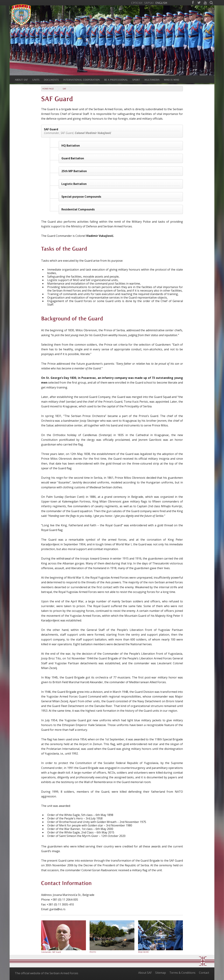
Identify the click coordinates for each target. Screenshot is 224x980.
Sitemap (161, 973)
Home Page (48, 89)
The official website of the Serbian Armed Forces (47, 973)
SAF (64, 89)
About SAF (145, 973)
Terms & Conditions (182, 973)
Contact (204, 973)
